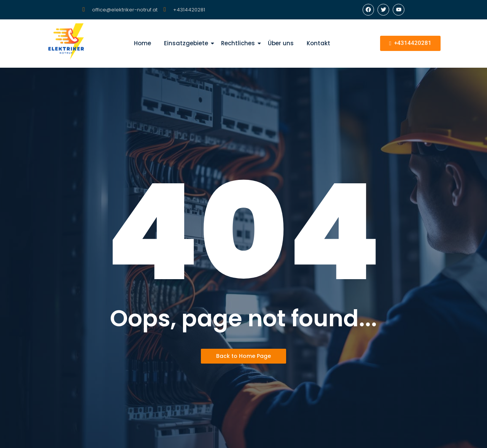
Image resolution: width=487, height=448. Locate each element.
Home (142, 43)
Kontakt (318, 43)
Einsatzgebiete (187, 43)
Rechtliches (239, 43)
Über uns (281, 43)
